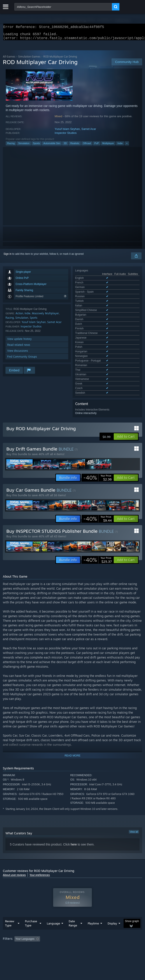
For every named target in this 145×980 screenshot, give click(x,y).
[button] (126, 398)
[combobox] (63, 7)
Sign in (8, 257)
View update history (19, 342)
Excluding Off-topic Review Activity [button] (69, 907)
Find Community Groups (22, 359)
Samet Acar (89, 132)
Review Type (10, 891)
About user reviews (14, 837)
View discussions (18, 353)
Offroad (87, 146)
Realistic (75, 146)
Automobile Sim (52, 146)
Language (53, 891)
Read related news (19, 347)
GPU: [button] (95, 913)
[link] (98, 439)
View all (134, 793)
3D (65, 146)
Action (19, 316)
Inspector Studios (66, 135)
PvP (97, 146)
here (74, 806)
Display (112, 891)
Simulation (24, 146)
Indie (120, 146)
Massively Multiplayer (45, 316)
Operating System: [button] (58, 913)
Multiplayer (108, 146)
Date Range (73, 891)
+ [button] (127, 146)
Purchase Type (31, 891)
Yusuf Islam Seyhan (67, 132)
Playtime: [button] (103, 907)
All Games (9, 59)
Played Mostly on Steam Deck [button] (21, 913)
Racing (11, 146)
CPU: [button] (81, 913)
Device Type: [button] (114, 913)
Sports (37, 146)
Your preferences (40, 837)
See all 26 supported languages (94, 304)
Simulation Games (29, 59)
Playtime (93, 891)
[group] (72, 910)
